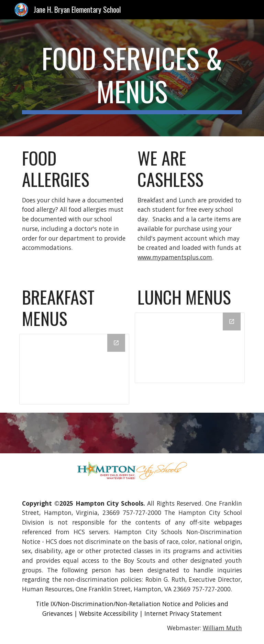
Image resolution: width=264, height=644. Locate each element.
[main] (132, 78)
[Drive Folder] (74, 369)
